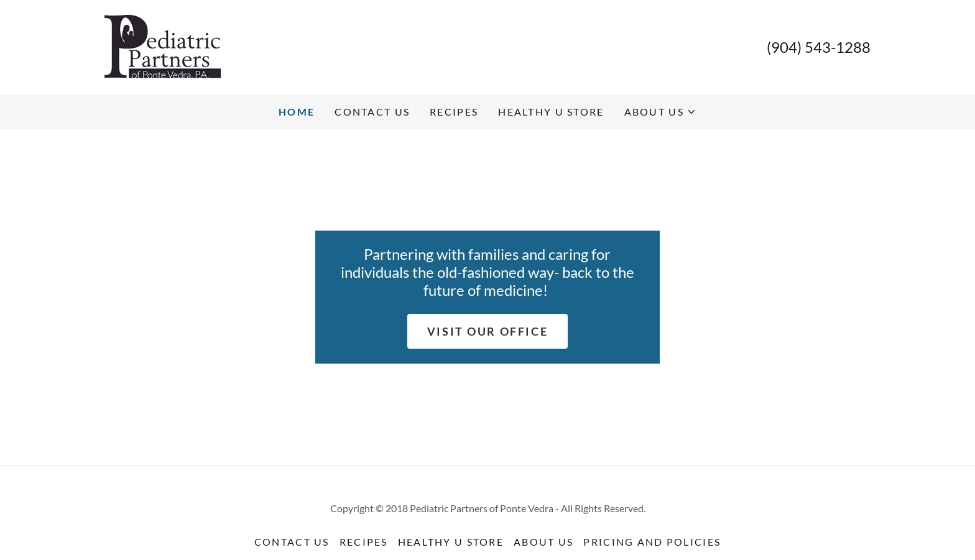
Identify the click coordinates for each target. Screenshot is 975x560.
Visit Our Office (487, 331)
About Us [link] (543, 542)
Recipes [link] (454, 112)
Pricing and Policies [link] (652, 542)
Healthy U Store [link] (551, 112)
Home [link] (297, 112)
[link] (163, 46)
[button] (660, 112)
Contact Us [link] (372, 112)
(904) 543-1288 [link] (819, 47)
